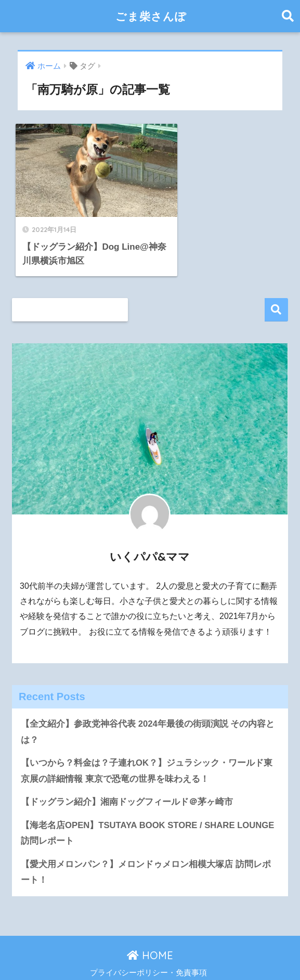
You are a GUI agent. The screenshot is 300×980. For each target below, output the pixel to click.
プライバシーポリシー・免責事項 (148, 953)
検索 (276, 289)
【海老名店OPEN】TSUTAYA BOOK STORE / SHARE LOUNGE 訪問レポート (148, 813)
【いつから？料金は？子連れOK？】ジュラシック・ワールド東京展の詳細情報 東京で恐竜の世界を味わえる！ (147, 751)
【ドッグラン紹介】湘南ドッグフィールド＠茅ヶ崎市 (127, 782)
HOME (150, 936)
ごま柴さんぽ (151, 16)
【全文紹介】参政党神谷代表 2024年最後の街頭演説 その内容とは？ (148, 712)
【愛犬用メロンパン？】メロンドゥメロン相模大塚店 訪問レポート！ (146, 853)
